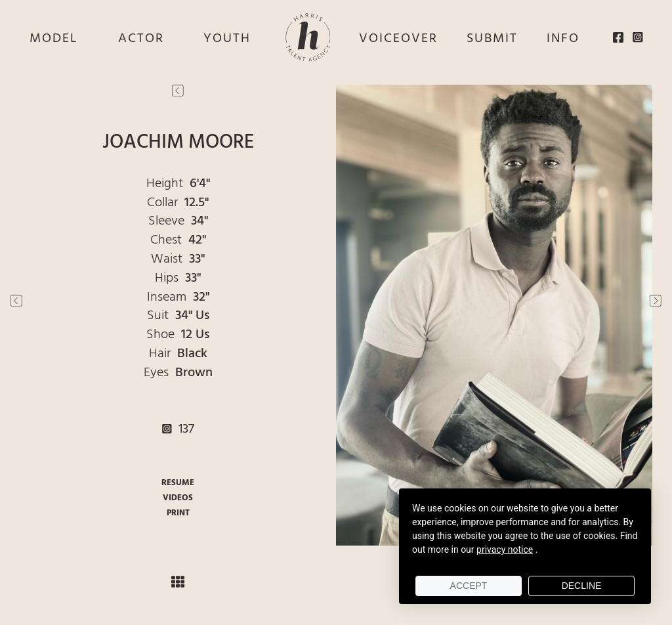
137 (178, 429)
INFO (563, 39)
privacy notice (505, 550)
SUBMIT (492, 39)
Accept (469, 586)
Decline (582, 586)
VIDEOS (178, 498)
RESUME (178, 483)
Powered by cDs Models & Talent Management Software (336, 619)
